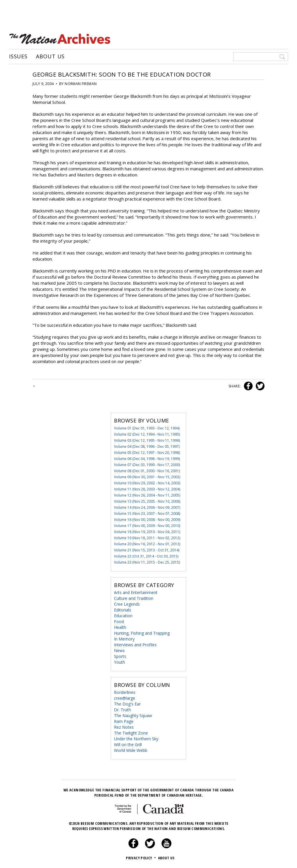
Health (120, 627)
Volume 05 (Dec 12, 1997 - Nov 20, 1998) (147, 453)
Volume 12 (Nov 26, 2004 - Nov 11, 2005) (147, 495)
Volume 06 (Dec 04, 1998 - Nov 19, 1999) (147, 459)
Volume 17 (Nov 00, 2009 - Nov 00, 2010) (147, 526)
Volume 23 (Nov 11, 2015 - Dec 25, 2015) (147, 562)
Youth (119, 662)
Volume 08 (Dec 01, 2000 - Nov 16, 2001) (147, 471)
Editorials (123, 610)
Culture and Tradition (134, 598)
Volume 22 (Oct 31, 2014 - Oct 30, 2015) (146, 556)
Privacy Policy (141, 858)
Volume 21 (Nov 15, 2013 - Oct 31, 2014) (147, 550)
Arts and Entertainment (136, 592)
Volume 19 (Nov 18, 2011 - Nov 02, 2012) (147, 538)
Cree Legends (127, 604)
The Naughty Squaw (133, 715)
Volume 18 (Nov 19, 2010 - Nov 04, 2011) (147, 532)
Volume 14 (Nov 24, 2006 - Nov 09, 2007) (147, 507)
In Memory (124, 639)
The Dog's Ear (127, 704)
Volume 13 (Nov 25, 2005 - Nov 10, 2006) (147, 501)
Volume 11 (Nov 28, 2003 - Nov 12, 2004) (147, 489)
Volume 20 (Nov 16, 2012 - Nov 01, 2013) (147, 544)
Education (123, 616)
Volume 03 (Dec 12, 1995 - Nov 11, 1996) (147, 440)
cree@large (125, 698)
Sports (120, 656)
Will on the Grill (128, 745)
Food (119, 621)
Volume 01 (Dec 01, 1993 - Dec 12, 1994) (147, 428)
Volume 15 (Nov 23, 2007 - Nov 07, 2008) (147, 514)
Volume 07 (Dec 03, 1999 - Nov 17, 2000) (147, 465)
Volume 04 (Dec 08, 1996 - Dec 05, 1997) (147, 446)
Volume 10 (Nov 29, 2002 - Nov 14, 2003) (147, 483)
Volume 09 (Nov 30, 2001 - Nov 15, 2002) (147, 477)
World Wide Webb (131, 750)
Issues (18, 57)
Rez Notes (124, 727)
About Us (50, 57)
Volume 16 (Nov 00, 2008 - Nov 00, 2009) (147, 520)
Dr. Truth (122, 710)
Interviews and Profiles (135, 645)
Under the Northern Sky (136, 739)
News (119, 650)
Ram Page (124, 721)
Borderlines (125, 692)
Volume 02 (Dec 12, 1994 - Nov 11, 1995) (147, 434)
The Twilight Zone (131, 733)
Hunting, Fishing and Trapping (142, 633)
